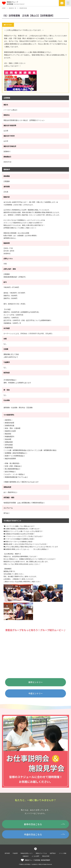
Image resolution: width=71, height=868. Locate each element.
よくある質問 (35, 856)
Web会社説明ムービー (27, 853)
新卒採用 (7, 853)
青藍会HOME (46, 856)
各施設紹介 (26, 856)
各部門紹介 (53, 853)
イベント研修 (63, 853)
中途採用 (15, 853)
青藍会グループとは (41, 853)
